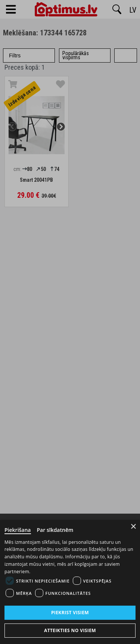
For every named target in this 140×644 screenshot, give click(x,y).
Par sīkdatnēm (55, 530)
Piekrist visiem (70, 613)
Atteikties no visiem (70, 630)
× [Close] (133, 526)
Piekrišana (18, 530)
